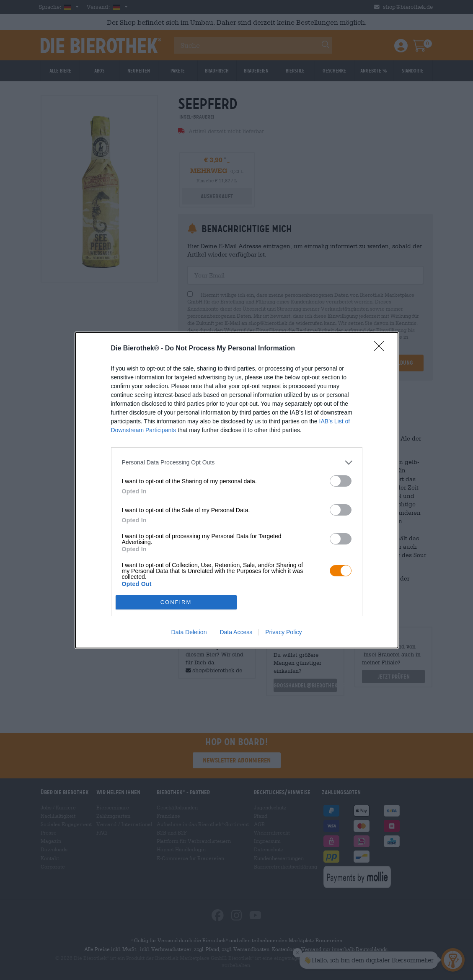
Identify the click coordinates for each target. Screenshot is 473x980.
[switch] (341, 481)
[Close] (382, 349)
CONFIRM (176, 602)
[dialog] (237, 490)
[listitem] (237, 463)
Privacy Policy (283, 632)
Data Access (236, 632)
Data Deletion (189, 632)
